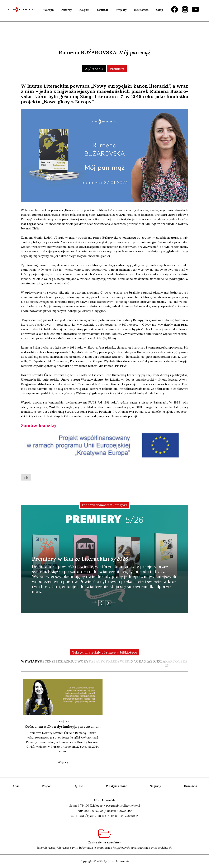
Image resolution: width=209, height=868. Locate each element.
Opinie (78, 786)
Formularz (191, 786)
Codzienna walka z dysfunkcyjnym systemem (63, 726)
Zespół (46, 786)
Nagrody (155, 786)
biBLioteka (141, 10)
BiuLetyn (48, 10)
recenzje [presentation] (49, 661)
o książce (63, 721)
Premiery (117, 69)
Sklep (160, 10)
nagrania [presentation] (141, 661)
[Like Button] (26, 477)
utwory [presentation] (80, 661)
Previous (101, 603)
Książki (84, 10)
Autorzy (67, 10)
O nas (15, 786)
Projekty (121, 10)
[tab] (30, 663)
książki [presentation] (65, 661)
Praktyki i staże (116, 786)
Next (108, 603)
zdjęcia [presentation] (158, 661)
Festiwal (102, 10)
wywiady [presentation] (30, 661)
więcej (63, 762)
